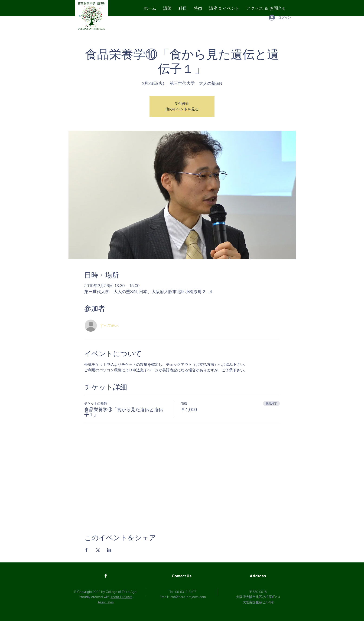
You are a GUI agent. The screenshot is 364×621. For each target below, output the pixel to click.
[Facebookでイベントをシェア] (86, 550)
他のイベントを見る (182, 109)
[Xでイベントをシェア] (98, 550)
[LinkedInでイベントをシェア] (109, 550)
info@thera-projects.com (188, 597)
